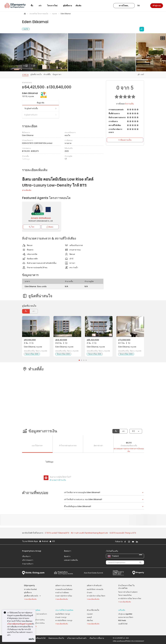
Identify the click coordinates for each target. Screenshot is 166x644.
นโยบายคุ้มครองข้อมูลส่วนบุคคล (20, 624)
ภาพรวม (25, 74)
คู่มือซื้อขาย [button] (67, 6)
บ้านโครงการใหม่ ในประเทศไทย (126, 587)
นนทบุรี (89, 617)
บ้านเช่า (90, 593)
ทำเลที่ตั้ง (47, 74)
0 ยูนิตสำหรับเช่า (41, 115)
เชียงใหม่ (90, 621)
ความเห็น (129, 104)
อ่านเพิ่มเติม (27, 190)
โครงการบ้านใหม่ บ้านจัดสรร (128, 592)
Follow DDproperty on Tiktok (143, 542)
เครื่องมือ (122, 610)
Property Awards (64, 573)
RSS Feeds (122, 621)
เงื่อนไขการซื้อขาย (97, 638)
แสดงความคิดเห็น (71, 560)
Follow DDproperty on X (140, 542)
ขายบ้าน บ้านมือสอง (62, 593)
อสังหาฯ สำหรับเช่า (94, 585)
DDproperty (29, 585)
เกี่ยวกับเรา (26, 556)
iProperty (138, 573)
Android (44, 541)
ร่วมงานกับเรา (28, 564)
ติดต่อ (50, 227)
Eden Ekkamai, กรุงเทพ (33, 347)
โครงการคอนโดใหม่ (125, 595)
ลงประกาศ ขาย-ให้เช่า (126, 617)
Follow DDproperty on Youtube (133, 542)
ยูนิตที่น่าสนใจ (36, 74)
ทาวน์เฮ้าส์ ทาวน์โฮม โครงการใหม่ (130, 599)
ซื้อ (26, 311)
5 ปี (133, 431)
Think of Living (33, 573)
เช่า (124, 431)
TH (140, 6)
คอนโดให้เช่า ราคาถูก (63, 614)
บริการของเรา (28, 560)
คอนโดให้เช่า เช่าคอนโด (95, 589)
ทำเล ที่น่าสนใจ (93, 610)
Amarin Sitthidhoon (41, 218)
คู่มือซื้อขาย (28, 593)
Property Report (118, 573)
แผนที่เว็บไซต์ (123, 624)
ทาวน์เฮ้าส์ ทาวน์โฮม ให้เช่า (96, 596)
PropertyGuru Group (32, 551)
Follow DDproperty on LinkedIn (137, 542)
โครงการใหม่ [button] (54, 6)
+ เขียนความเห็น (125, 140)
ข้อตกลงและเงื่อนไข (56, 638)
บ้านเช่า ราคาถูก (61, 617)
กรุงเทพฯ (90, 614)
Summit (93, 573)
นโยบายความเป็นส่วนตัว (77, 638)
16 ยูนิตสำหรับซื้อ (41, 108)
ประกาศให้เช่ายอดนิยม (64, 610)
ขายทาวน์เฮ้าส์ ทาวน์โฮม (64, 596)
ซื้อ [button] (33, 6)
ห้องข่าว (67, 556)
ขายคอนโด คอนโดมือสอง (64, 589)
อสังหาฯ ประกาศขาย (64, 585)
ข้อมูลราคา (57, 74)
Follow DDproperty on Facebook (125, 542)
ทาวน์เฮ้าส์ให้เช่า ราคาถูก (64, 621)
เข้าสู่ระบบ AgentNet (125, 614)
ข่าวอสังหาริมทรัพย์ (30, 589)
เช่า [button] (42, 6)
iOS (52, 541)
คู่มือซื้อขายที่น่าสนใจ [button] (33, 596)
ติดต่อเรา (68, 551)
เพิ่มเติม (80, 6)
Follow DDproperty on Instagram (129, 542)
